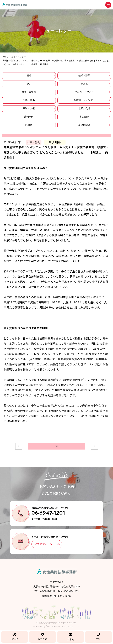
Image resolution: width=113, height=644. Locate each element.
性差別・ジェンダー (84, 100)
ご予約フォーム (44, 544)
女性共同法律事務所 (48, 623)
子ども (84, 84)
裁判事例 (29, 117)
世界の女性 (84, 108)
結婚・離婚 (84, 75)
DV (29, 84)
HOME (15, 637)
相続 (29, 75)
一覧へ (56, 446)
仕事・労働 (29, 100)
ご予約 (71, 637)
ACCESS (43, 637)
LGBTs (29, 125)
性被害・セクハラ (84, 92)
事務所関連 (84, 125)
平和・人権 (29, 108)
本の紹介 (84, 117)
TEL (98, 637)
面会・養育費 (29, 92)
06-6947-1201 (48, 513)
